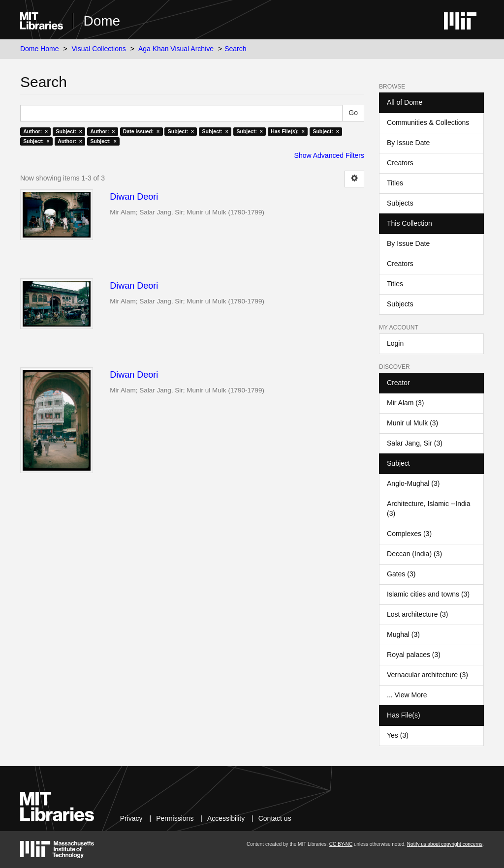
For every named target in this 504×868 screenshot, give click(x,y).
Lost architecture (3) (418, 614)
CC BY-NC (341, 844)
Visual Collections (99, 49)
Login (395, 343)
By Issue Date (408, 143)
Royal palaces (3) (414, 655)
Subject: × (69, 131)
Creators (400, 163)
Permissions (175, 818)
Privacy (131, 818)
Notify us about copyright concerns (445, 844)
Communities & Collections (428, 122)
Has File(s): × (288, 131)
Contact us (275, 818)
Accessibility (226, 818)
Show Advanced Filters (329, 155)
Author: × (35, 131)
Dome (102, 21)
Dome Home (40, 49)
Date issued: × (141, 131)
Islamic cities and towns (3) (428, 594)
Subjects (400, 203)
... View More (407, 695)
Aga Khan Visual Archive (176, 49)
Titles (395, 183)
